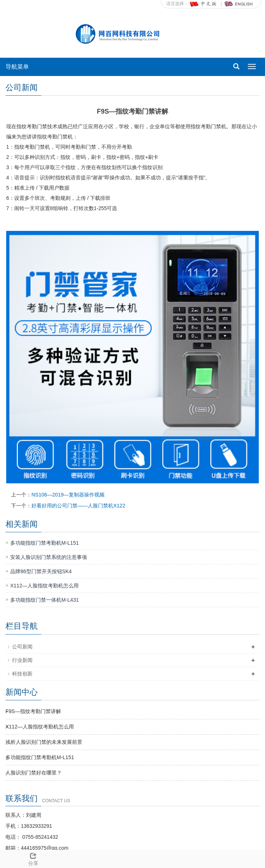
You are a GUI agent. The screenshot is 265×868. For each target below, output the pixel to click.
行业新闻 (22, 660)
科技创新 (22, 674)
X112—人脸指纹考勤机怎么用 (44, 586)
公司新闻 (22, 647)
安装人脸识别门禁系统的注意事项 (49, 557)
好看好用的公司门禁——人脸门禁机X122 (78, 506)
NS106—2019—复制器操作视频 (68, 495)
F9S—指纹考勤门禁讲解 (33, 711)
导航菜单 (17, 67)
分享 (33, 858)
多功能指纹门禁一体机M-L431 (44, 600)
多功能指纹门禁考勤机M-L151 (44, 543)
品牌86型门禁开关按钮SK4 (41, 571)
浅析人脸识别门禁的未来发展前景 (44, 742)
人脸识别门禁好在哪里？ (34, 773)
